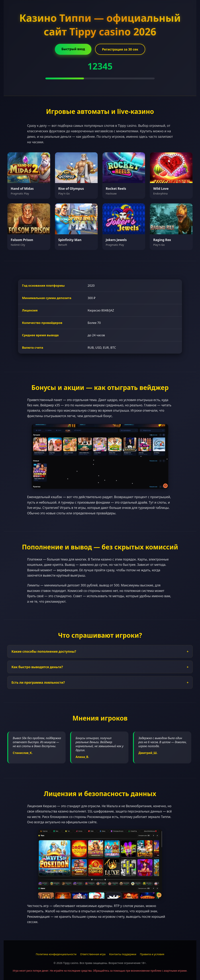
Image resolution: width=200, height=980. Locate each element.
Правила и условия (152, 954)
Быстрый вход (73, 49)
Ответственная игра (93, 954)
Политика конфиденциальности (56, 954)
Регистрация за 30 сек (120, 49)
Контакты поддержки (123, 954)
